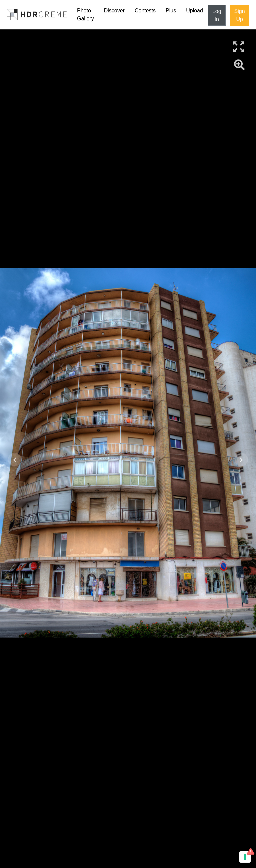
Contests (145, 11)
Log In (217, 15)
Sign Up (240, 15)
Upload (194, 11)
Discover (114, 11)
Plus (171, 11)
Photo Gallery (85, 15)
